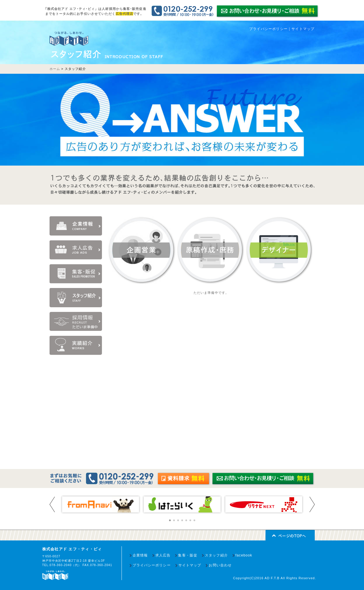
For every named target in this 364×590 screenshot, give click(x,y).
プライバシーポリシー (268, 29)
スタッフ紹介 (216, 555)
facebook (244, 555)
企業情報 (140, 555)
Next (312, 505)
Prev (52, 505)
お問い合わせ (220, 565)
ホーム (55, 69)
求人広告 (163, 555)
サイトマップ (303, 29)
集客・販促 (188, 555)
